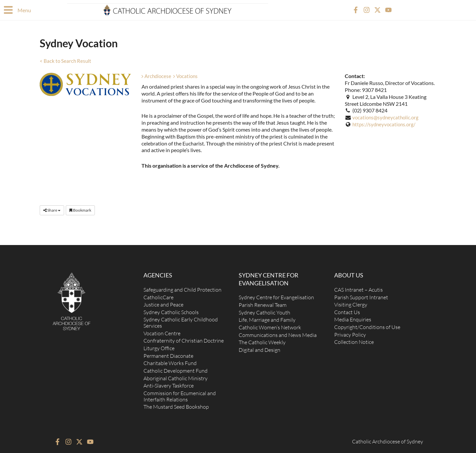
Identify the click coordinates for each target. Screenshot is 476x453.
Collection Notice (354, 340)
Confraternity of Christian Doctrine (184, 339)
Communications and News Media (278, 333)
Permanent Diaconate (168, 354)
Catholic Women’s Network (270, 325)
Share (52, 210)
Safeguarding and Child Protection (182, 287)
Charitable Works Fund (170, 362)
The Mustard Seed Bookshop (176, 407)
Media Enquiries (353, 317)
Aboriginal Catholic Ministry (176, 377)
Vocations (187, 76)
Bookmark (80, 210)
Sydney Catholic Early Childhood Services (181, 321)
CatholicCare (159, 294)
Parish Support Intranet (361, 294)
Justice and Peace (163, 302)
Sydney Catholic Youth (264, 310)
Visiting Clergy (351, 302)
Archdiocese (157, 76)
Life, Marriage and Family (267, 317)
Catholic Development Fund (176, 370)
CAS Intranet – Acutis (358, 287)
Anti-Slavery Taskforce (169, 385)
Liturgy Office (159, 347)
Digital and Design (259, 348)
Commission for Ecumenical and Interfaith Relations (180, 396)
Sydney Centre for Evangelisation (276, 294)
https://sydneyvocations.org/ (385, 124)
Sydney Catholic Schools (171, 309)
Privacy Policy (350, 333)
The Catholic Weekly (262, 340)
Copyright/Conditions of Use (367, 325)
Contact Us (347, 309)
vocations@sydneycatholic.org (387, 117)
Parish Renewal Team (263, 302)
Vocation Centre (162, 331)
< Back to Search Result (66, 60)
